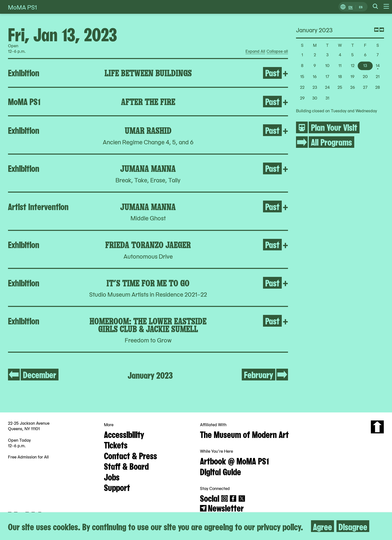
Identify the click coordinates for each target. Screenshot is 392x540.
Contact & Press (130, 455)
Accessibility (124, 434)
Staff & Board (126, 466)
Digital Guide (220, 471)
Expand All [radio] (255, 51)
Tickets (116, 444)
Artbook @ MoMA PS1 (234, 460)
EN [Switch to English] (350, 7)
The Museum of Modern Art (244, 434)
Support (117, 487)
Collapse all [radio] (277, 51)
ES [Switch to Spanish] (361, 7)
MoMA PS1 (22, 7)
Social (210, 498)
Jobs (112, 476)
